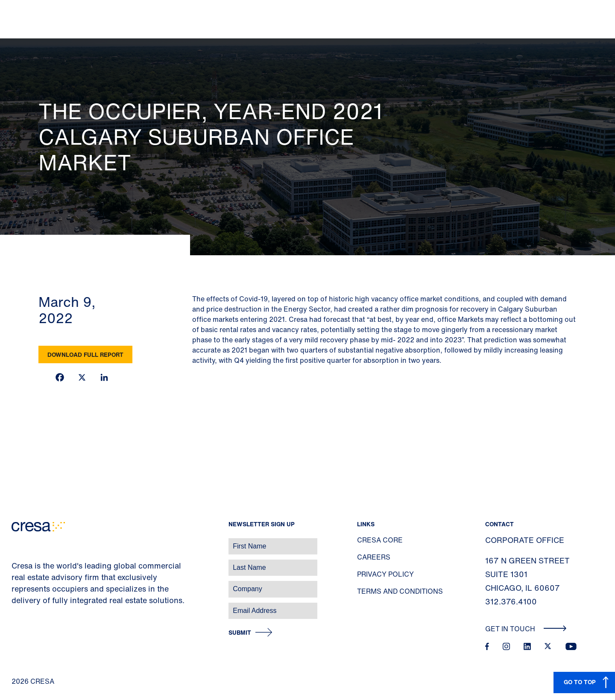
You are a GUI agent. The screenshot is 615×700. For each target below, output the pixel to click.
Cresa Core (380, 540)
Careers (374, 557)
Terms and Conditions (400, 591)
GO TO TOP (580, 682)
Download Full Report (85, 354)
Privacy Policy (385, 574)
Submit (240, 633)
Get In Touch (526, 629)
